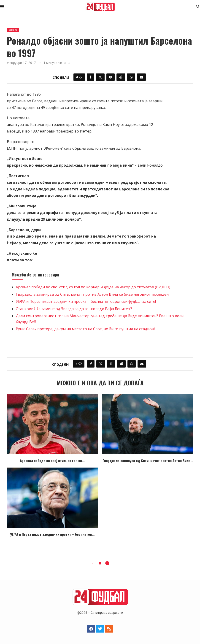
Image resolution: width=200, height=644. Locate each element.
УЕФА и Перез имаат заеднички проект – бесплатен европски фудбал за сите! (86, 301)
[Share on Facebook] (90, 77)
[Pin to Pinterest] (111, 77)
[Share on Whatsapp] (131, 77)
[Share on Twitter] (100, 77)
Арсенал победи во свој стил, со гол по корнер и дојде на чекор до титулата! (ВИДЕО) (93, 287)
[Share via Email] (141, 77)
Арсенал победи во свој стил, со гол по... (52, 460)
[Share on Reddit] (121, 77)
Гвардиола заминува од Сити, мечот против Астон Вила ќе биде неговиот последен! (93, 294)
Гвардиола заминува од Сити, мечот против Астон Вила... (148, 460)
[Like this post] (81, 77)
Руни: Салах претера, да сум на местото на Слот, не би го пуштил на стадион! (85, 329)
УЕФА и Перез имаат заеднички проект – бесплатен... (52, 534)
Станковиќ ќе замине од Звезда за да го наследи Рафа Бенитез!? (74, 309)
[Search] (198, 7)
